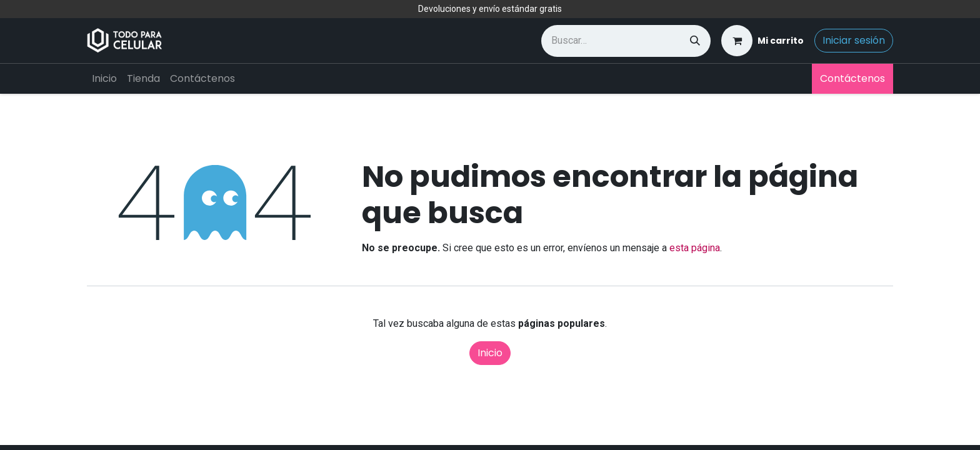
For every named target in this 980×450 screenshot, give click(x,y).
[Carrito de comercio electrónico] (762, 41)
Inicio (490, 353)
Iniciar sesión (854, 40)
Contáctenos (852, 78)
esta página (695, 248)
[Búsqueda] (695, 41)
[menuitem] (104, 79)
